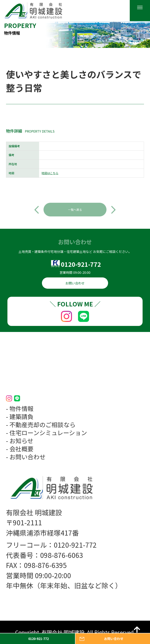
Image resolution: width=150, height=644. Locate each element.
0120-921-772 (81, 264)
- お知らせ (20, 441)
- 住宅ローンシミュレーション (47, 433)
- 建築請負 (20, 416)
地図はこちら (50, 173)
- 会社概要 (20, 449)
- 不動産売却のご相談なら (41, 425)
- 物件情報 (20, 408)
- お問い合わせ (26, 457)
